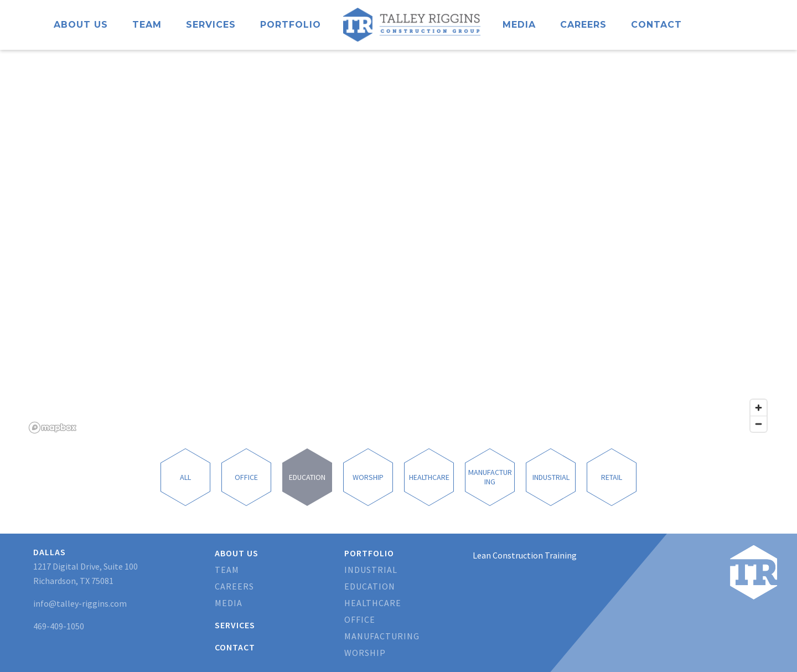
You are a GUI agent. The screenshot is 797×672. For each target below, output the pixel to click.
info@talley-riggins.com (80, 603)
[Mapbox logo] (53, 428)
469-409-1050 (59, 626)
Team (147, 25)
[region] (398, 244)
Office (360, 619)
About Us (81, 25)
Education (370, 586)
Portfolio (291, 25)
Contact (656, 25)
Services (211, 25)
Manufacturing (382, 636)
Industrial (371, 570)
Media (519, 25)
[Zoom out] (759, 424)
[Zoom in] (759, 408)
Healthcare (373, 603)
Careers (583, 25)
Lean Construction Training (525, 555)
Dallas (50, 552)
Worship (365, 653)
